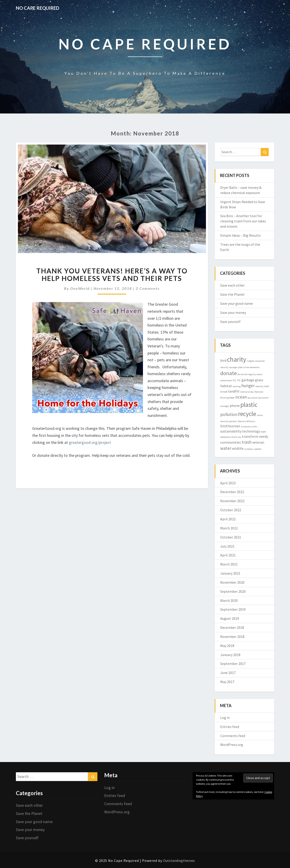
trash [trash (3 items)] (246, 442)
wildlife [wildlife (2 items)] (238, 448)
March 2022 (229, 528)
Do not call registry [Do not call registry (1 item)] (247, 374)
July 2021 (227, 546)
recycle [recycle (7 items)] (247, 414)
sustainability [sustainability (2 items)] (231, 431)
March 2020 (229, 600)
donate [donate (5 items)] (228, 373)
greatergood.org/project (90, 442)
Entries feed (230, 727)
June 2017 (228, 673)
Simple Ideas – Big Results (240, 235)
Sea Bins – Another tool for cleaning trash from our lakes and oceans (243, 221)
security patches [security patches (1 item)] (228, 421)
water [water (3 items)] (226, 448)
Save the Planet (232, 294)
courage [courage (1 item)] (233, 367)
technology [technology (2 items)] (251, 431)
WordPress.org (232, 745)
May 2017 (227, 682)
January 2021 (230, 573)
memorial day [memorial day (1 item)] (247, 392)
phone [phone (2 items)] (235, 406)
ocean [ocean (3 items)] (241, 397)
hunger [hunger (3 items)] (248, 386)
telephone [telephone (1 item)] (225, 437)
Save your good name (237, 303)
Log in (225, 718)
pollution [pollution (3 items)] (229, 414)
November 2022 (232, 501)
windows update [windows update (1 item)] (253, 449)
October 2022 (231, 510)
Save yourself (230, 322)
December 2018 (232, 627)
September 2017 (233, 664)
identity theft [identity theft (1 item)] (262, 386)
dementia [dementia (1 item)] (255, 367)
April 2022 (228, 519)
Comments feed (233, 736)
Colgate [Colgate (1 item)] (251, 361)
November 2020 (232, 582)
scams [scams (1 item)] (260, 415)
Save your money (233, 312)
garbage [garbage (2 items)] (248, 380)
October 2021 (231, 537)
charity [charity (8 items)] (237, 359)
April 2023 (228, 483)
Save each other (232, 285)
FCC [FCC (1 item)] (235, 380)
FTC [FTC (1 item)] (239, 380)
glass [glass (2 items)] (259, 380)
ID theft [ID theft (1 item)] (224, 392)
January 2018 (230, 655)
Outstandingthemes (179, 861)
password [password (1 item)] (253, 398)
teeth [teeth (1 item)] (263, 432)
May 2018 (227, 646)
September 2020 (233, 591)
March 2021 (229, 564)
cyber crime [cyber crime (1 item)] (243, 367)
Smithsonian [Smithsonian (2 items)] (230, 426)
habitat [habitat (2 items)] (226, 386)
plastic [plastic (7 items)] (249, 405)
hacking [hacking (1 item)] (237, 386)
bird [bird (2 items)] (223, 360)
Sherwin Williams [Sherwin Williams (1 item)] (246, 421)
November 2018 (232, 637)
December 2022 (232, 492)
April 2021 (228, 555)
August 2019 (230, 618)
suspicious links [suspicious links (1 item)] (249, 427)
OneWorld (80, 288)
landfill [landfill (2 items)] (234, 391)
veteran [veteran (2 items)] (258, 442)
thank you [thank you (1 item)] (236, 437)
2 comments (148, 288)
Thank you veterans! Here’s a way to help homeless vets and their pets (112, 274)
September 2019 (233, 609)
